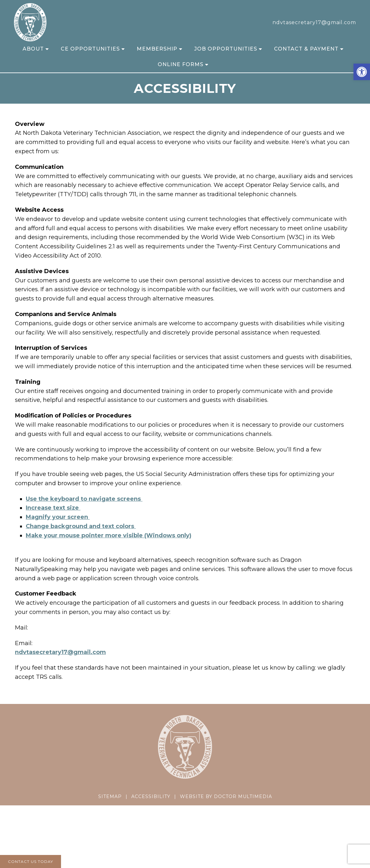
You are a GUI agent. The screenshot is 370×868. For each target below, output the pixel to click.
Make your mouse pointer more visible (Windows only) (109, 535)
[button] (362, 72)
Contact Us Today (31, 861)
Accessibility (151, 796)
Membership (157, 49)
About (33, 49)
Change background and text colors (81, 526)
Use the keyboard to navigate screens (84, 499)
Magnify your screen (58, 517)
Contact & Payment (306, 49)
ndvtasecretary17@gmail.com (314, 22)
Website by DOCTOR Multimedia (226, 796)
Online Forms (181, 64)
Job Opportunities (226, 49)
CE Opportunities (90, 49)
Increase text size (53, 508)
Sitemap (110, 796)
